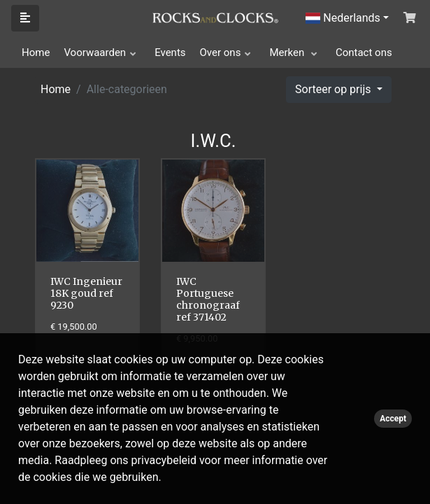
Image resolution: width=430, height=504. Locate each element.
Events (170, 52)
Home (36, 52)
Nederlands (343, 18)
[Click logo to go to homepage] (215, 17)
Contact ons (364, 52)
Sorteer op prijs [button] (334, 89)
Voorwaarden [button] (95, 52)
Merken (288, 52)
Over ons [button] (221, 52)
